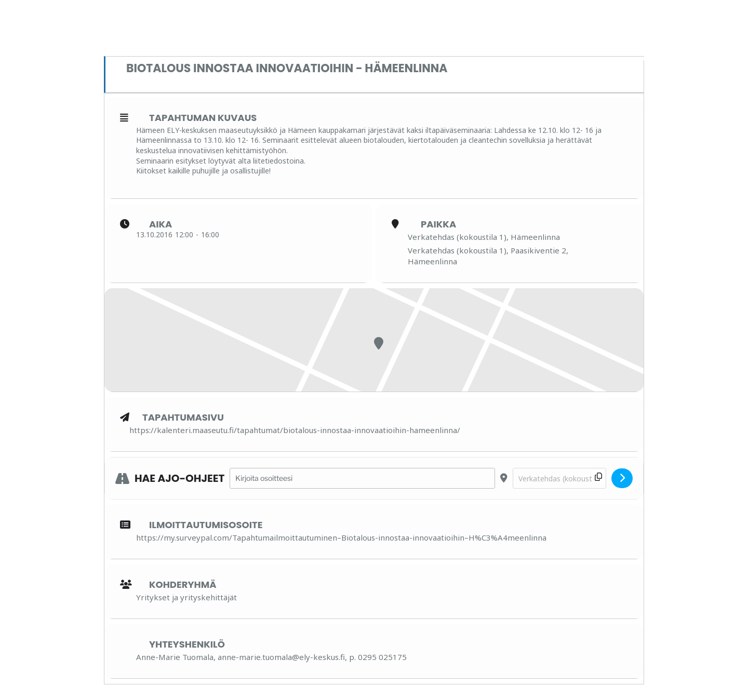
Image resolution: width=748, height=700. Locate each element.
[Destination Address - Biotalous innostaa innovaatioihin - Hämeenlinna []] (559, 479)
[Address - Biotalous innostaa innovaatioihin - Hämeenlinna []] (362, 479)
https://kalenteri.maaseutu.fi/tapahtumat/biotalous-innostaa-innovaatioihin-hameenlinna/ (295, 430)
